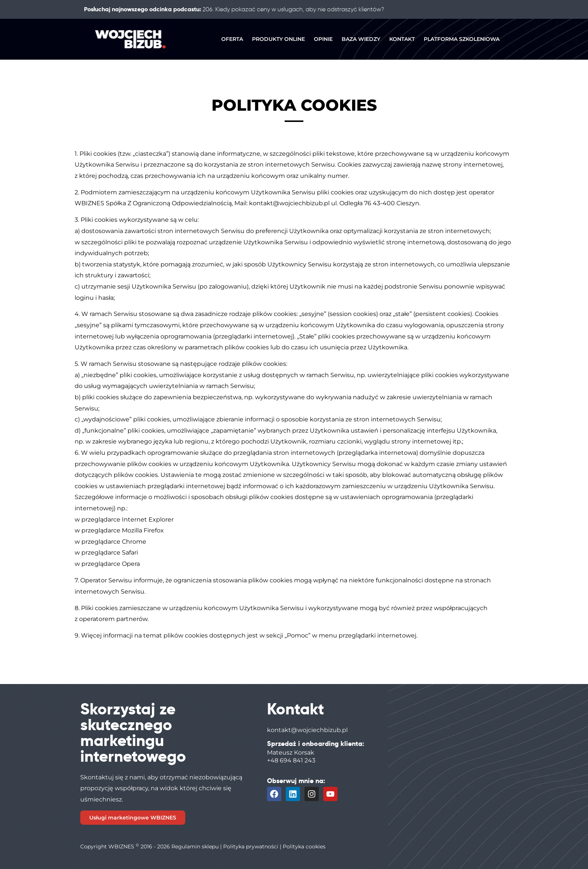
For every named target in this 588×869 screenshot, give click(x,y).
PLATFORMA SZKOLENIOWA (462, 39)
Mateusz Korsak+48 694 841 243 (291, 756)
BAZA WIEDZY (361, 39)
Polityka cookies (304, 846)
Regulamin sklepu (195, 846)
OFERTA (232, 39)
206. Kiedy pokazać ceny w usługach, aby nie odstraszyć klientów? (293, 9)
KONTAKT (402, 39)
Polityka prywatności (251, 846)
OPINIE (323, 39)
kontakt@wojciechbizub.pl (307, 730)
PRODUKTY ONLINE (278, 39)
